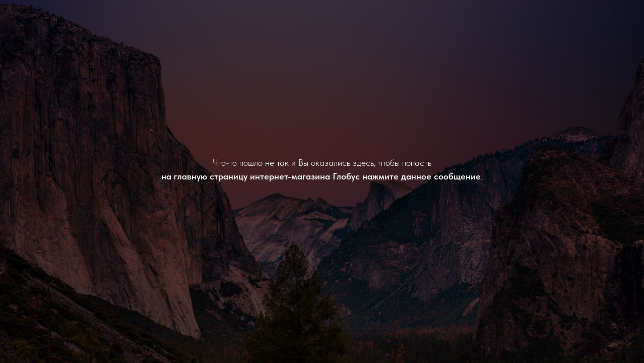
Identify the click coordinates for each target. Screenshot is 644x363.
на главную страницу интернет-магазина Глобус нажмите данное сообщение (321, 176)
